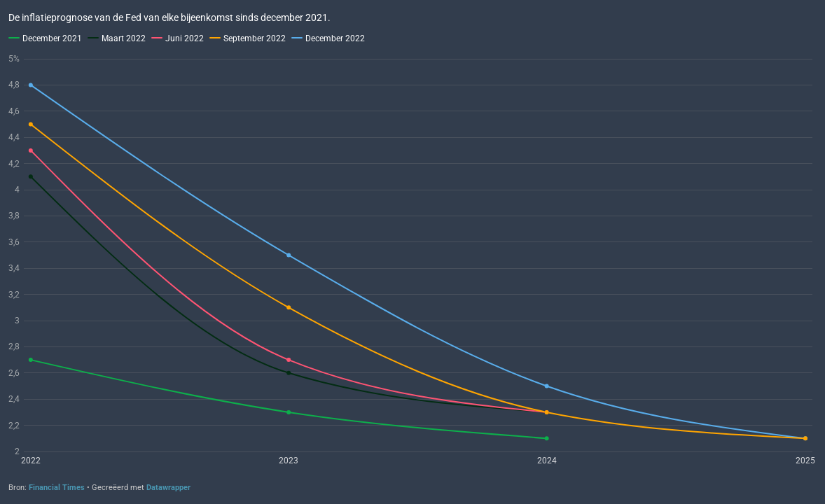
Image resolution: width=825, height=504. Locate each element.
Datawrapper (168, 488)
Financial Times (57, 488)
